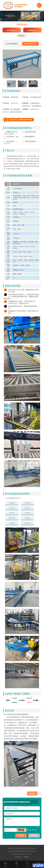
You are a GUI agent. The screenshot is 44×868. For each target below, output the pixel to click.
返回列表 (32, 794)
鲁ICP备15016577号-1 (25, 854)
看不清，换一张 (32, 830)
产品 (17, 866)
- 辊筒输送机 (10, 30)
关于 (28, 866)
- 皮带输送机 (30, 30)
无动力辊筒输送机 (13, 44)
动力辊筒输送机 (30, 44)
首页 (6, 866)
